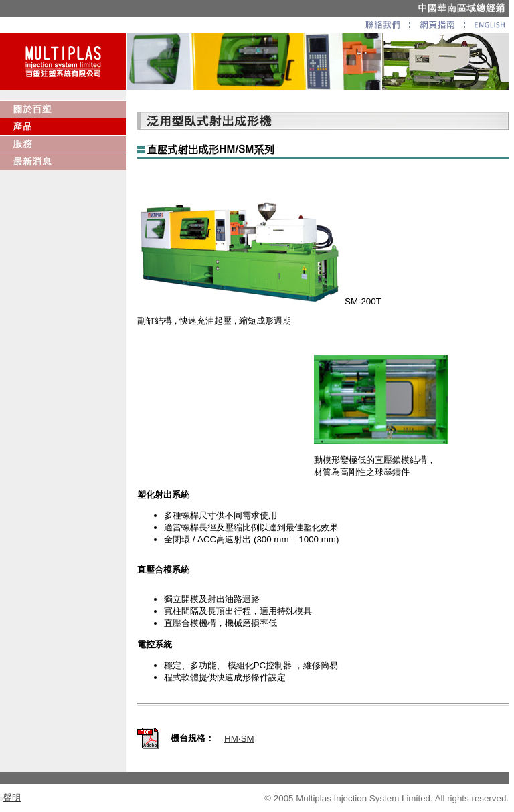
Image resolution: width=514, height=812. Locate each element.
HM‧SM (239, 739)
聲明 (12, 798)
